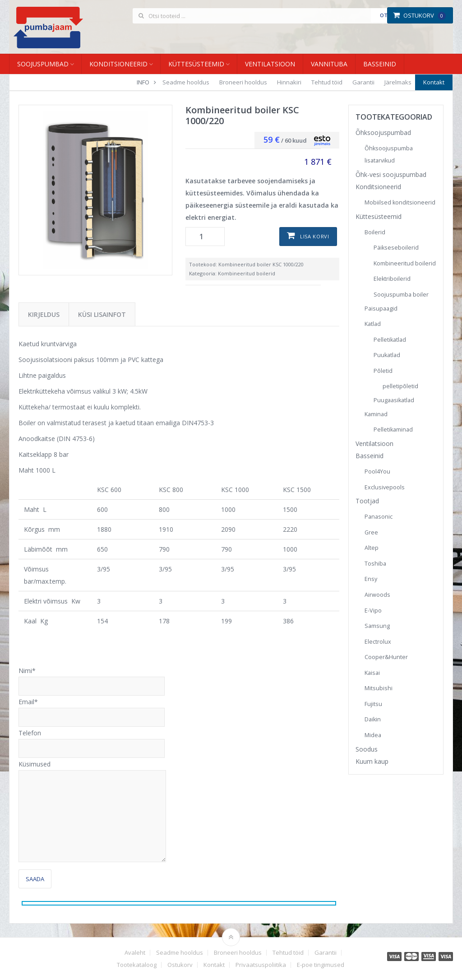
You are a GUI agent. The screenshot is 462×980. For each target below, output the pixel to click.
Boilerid (375, 232)
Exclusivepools (385, 487)
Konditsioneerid (118, 64)
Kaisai (372, 673)
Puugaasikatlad (394, 400)
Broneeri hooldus (243, 82)
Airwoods (377, 595)
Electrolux (378, 642)
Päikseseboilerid (396, 248)
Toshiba (375, 564)
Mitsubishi (379, 688)
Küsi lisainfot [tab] (102, 314)
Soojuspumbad (43, 64)
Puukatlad (387, 355)
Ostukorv (419, 15)
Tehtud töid (327, 82)
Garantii (363, 82)
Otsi (386, 15)
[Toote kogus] (205, 237)
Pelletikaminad (393, 430)
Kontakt (434, 82)
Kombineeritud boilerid (247, 273)
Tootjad (367, 501)
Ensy (371, 579)
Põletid (383, 371)
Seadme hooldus (186, 82)
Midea (373, 735)
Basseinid (380, 64)
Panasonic (379, 517)
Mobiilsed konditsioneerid (400, 202)
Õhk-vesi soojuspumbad (391, 174)
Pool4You (377, 471)
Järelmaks (398, 82)
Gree (371, 532)
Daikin (373, 719)
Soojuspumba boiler (401, 295)
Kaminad (376, 414)
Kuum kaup (372, 761)
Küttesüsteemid (196, 64)
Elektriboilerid (392, 279)
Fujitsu (373, 704)
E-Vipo (373, 611)
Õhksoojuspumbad (383, 132)
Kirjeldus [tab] (44, 314)
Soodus (367, 749)
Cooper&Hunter (386, 657)
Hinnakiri (289, 82)
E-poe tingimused (321, 965)
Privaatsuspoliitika (261, 965)
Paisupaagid (381, 309)
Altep (372, 548)
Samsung (377, 626)
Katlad (373, 324)
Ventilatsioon (270, 64)
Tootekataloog (137, 965)
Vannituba (329, 64)
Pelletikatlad (390, 340)
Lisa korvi (315, 236)
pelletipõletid (400, 386)
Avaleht (135, 953)
